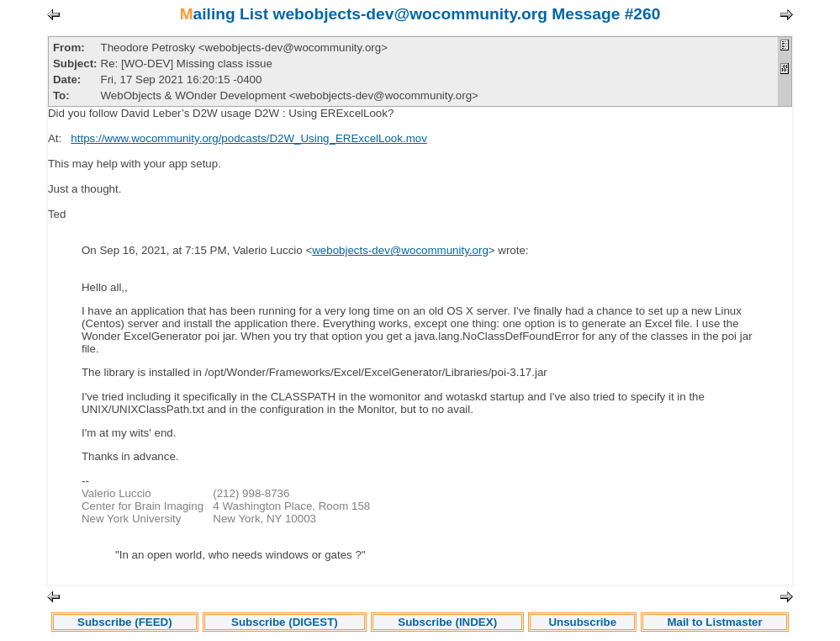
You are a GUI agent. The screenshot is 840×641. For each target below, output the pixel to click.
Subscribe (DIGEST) (285, 622)
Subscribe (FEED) (125, 622)
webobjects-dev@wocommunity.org (400, 250)
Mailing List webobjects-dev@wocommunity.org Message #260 (420, 14)
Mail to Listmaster (714, 622)
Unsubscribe (582, 622)
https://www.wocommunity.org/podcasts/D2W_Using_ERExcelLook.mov (248, 138)
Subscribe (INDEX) (447, 622)
